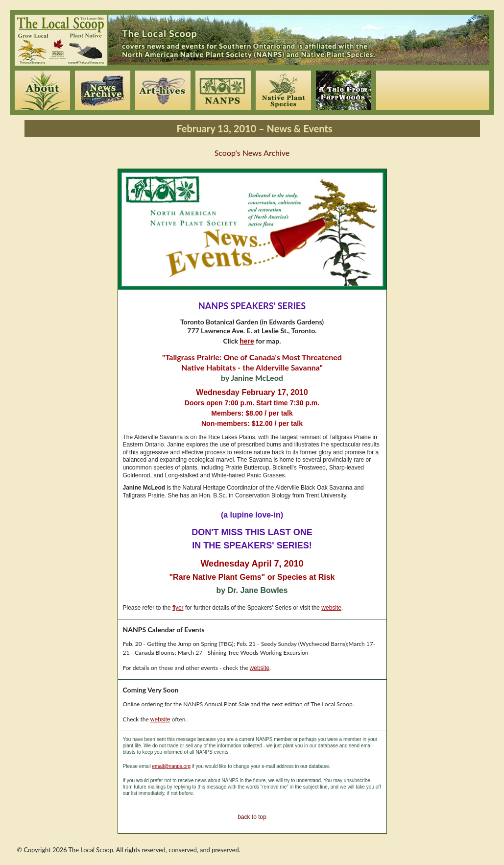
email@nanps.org (172, 766)
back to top (252, 817)
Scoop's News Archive (252, 153)
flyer (178, 608)
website (331, 608)
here (247, 341)
